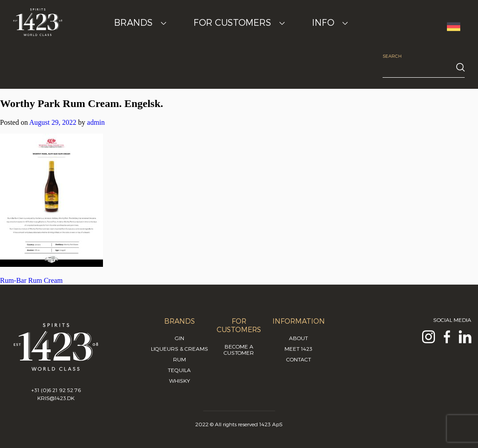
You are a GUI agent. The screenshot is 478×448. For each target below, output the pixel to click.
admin (96, 122)
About (298, 338)
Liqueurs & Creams (180, 349)
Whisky (180, 381)
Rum (180, 359)
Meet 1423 (298, 349)
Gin (180, 338)
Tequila (179, 370)
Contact (299, 359)
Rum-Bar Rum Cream (31, 280)
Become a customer (239, 349)
